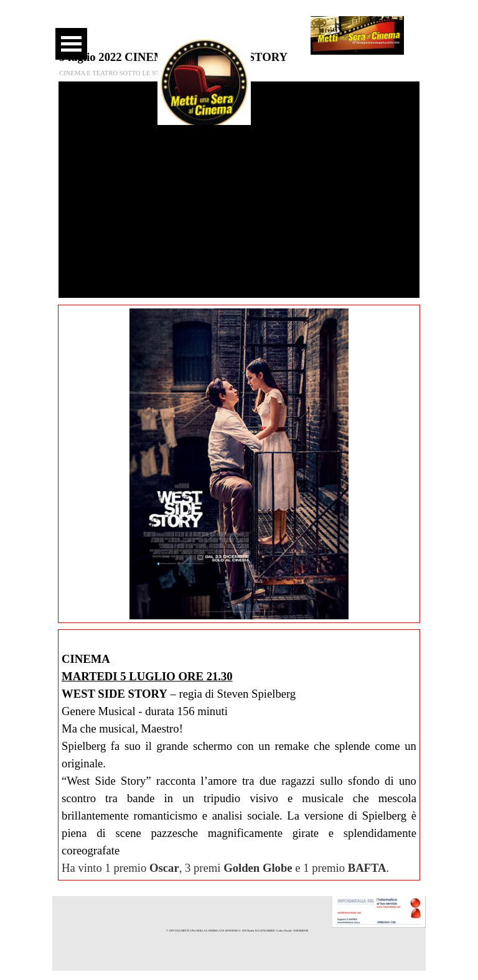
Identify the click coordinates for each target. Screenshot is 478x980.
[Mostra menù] (71, 44)
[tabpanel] (239, 755)
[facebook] (199, 25)
